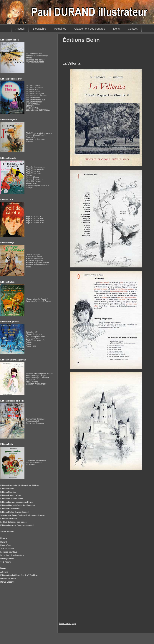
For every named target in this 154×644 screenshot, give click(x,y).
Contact (133, 29)
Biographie (39, 29)
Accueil (20, 29)
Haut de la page (68, 623)
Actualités (60, 29)
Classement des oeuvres (90, 29)
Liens (116, 29)
